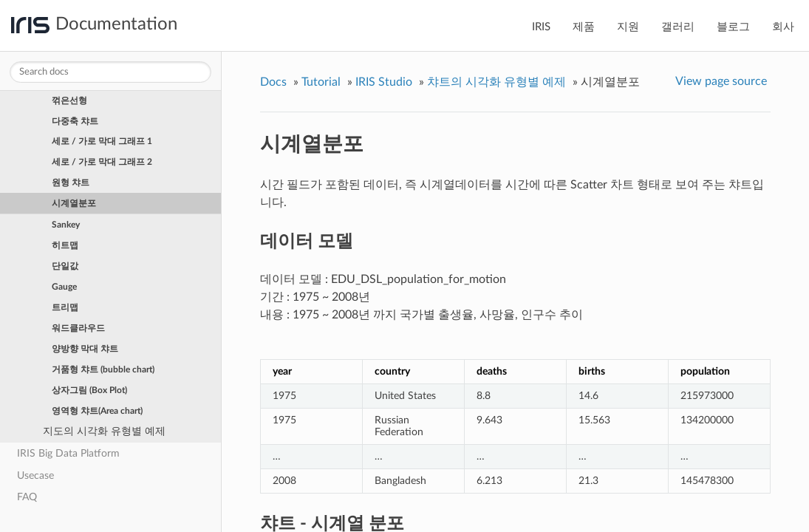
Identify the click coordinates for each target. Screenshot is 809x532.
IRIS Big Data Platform (68, 453)
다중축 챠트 (75, 121)
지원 (628, 27)
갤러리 (678, 27)
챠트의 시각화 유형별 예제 (496, 82)
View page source (721, 81)
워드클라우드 (78, 328)
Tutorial (321, 82)
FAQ (27, 497)
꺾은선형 (69, 100)
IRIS (541, 27)
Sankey (66, 225)
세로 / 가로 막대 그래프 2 (102, 162)
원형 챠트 (71, 183)
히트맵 (65, 245)
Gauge (64, 287)
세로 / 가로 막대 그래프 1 (102, 141)
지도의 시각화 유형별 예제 (104, 431)
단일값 (65, 266)
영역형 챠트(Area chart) (97, 411)
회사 (783, 27)
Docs (273, 82)
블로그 (733, 27)
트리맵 (65, 307)
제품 (584, 27)
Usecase (35, 475)
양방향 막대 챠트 (85, 349)
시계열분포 (74, 203)
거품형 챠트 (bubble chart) (103, 369)
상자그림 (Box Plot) (89, 390)
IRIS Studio (384, 82)
